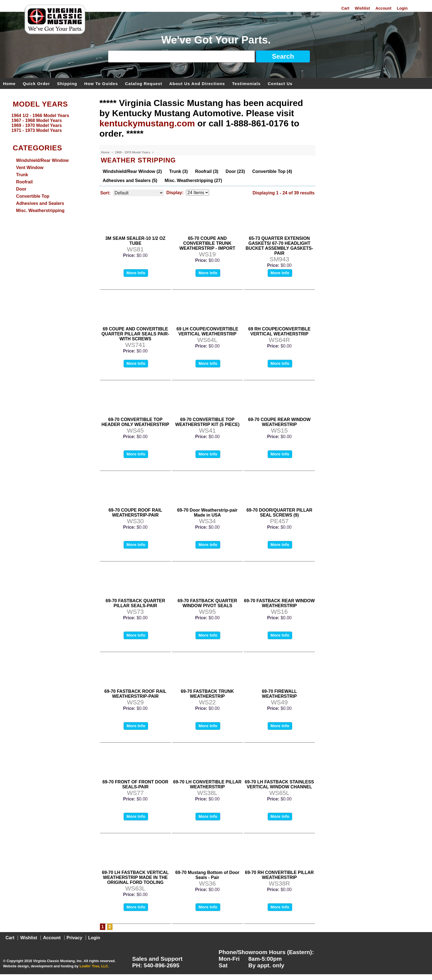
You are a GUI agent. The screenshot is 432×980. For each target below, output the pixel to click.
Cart (345, 8)
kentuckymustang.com (147, 123)
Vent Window (30, 168)
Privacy (75, 938)
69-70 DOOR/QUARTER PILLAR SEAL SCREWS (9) (279, 513)
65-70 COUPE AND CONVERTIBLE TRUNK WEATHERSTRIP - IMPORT (207, 243)
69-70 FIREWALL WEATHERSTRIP (279, 694)
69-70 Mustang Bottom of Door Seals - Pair (207, 875)
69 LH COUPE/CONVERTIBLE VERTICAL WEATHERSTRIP (207, 331)
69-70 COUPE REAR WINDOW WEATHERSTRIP (280, 422)
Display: (175, 193)
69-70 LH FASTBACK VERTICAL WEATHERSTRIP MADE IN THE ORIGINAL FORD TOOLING (135, 877)
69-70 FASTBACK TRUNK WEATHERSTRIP (207, 694)
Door (21, 189)
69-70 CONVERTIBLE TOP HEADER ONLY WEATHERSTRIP (135, 422)
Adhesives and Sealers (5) (130, 180)
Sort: (105, 193)
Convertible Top (33, 196)
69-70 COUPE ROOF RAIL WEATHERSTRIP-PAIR (135, 513)
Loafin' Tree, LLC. (94, 966)
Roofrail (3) (207, 171)
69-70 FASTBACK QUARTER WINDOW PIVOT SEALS (207, 603)
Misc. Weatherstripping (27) (193, 180)
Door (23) (235, 171)
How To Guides (101, 83)
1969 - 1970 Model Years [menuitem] (37, 125)
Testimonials (246, 83)
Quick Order (37, 83)
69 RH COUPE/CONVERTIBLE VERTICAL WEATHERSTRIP (279, 331)
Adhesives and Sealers (40, 203)
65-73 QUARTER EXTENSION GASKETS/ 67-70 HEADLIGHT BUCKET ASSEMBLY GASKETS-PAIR (280, 246)
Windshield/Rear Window (42, 160)
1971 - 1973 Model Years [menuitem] (37, 130)
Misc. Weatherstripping (40, 211)
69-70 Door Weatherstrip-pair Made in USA (207, 513)
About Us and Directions (197, 83)
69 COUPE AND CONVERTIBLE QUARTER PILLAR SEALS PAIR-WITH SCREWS (135, 334)
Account (384, 8)
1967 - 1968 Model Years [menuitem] (37, 120)
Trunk (22, 175)
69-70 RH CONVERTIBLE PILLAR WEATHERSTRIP (279, 875)
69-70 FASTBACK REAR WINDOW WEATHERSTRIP (280, 603)
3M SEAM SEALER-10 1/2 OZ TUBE (135, 241)
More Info (136, 273)
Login (402, 8)
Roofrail (24, 182)
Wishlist (362, 8)
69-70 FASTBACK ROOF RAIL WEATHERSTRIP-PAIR (135, 694)
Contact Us (280, 83)
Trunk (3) (179, 171)
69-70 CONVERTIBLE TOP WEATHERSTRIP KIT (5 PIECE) (207, 422)
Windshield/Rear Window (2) (132, 171)
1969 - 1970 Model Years (133, 152)
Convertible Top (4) (272, 171)
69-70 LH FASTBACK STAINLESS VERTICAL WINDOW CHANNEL (279, 784)
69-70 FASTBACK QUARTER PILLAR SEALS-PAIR (135, 603)
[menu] (48, 123)
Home (9, 83)
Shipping (67, 83)
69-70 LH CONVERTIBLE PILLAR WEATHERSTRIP (207, 784)
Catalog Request (144, 83)
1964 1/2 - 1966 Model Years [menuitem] (40, 116)
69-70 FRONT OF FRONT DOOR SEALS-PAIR (135, 784)
